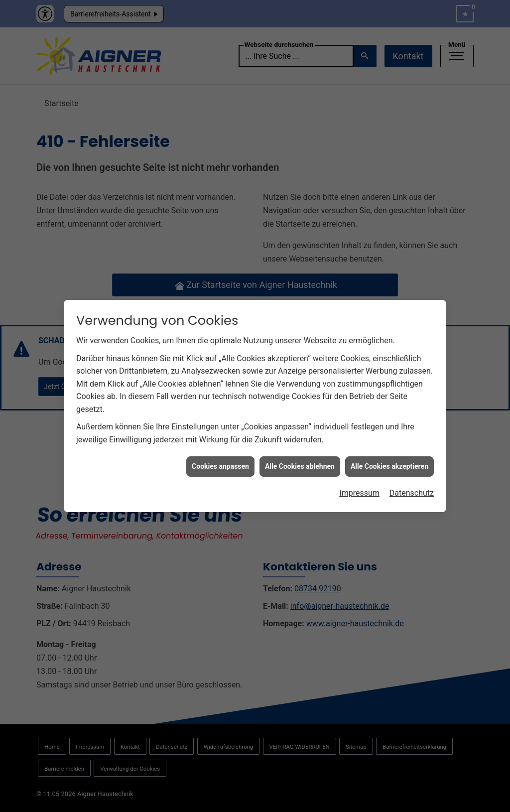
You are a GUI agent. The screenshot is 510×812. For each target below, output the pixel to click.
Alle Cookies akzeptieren (389, 460)
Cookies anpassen (220, 460)
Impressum (359, 487)
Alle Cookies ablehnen (300, 460)
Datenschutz (412, 487)
